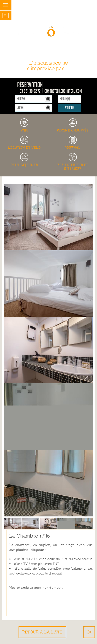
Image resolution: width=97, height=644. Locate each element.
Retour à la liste (42, 632)
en (6, 15)
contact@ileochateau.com (63, 92)
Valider (69, 108)
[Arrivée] (33, 99)
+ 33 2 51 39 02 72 (29, 92)
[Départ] (33, 108)
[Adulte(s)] (69, 99)
